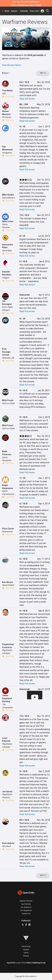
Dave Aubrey (8, 843)
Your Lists (34, 11)
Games (14, 11)
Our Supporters (26, 910)
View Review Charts (12, 65)
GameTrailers (8, 585)
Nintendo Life (8, 358)
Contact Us (26, 914)
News (7, 11)
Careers (26, 949)
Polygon (6, 278)
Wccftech (6, 846)
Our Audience (26, 907)
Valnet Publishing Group (36, 963)
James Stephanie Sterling (7, 698)
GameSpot (7, 251)
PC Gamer (7, 117)
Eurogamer (7, 153)
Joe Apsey (7, 791)
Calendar (24, 11)
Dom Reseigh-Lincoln (7, 352)
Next (43, 73)
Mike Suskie (8, 195)
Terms (26, 953)
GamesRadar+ (8, 198)
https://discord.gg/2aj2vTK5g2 (26, 5)
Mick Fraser (8, 425)
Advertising (26, 946)
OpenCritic (11, 963)
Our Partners (26, 904)
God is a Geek (8, 403)
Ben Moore (7, 582)
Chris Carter (8, 529)
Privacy (26, 956)
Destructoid (7, 531)
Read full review (27, 99)
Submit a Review (26, 901)
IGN (4, 94)
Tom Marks (7, 91)
